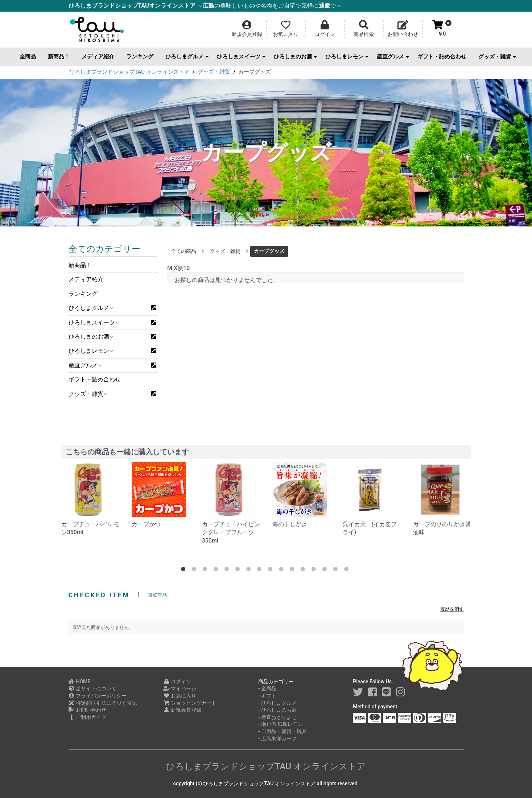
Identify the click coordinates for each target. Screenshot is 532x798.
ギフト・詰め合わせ (442, 57)
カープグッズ (269, 251)
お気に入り (180, 696)
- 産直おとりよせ (277, 717)
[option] (91, 500)
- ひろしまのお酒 (277, 710)
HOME (80, 682)
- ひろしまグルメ (277, 703)
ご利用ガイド (88, 717)
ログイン (177, 682)
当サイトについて (93, 688)
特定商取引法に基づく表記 (103, 703)
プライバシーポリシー (98, 696)
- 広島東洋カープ (277, 738)
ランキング (140, 57)
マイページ (180, 688)
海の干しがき (290, 524)
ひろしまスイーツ (241, 57)
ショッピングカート (190, 703)
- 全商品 (267, 688)
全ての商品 (183, 251)
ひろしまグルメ (187, 57)
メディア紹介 (98, 57)
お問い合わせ (88, 710)
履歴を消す (452, 609)
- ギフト (267, 696)
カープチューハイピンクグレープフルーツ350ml (231, 532)
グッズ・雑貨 (497, 57)
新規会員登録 (182, 710)
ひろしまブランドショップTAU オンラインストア (266, 766)
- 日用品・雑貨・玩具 (283, 731)
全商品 (28, 57)
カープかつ (146, 524)
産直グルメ (393, 57)
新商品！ (59, 57)
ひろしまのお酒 (295, 57)
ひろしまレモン (347, 57)
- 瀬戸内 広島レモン (281, 724)
